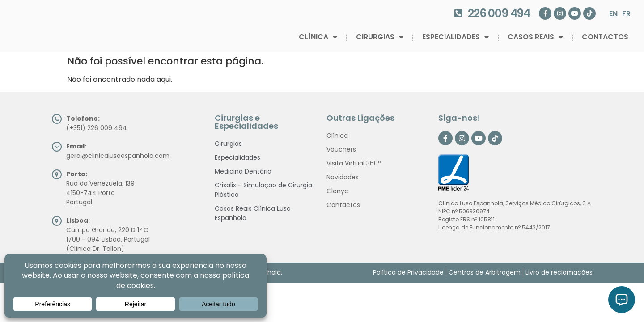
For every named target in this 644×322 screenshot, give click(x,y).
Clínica (318, 37)
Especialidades (455, 37)
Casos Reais (535, 37)
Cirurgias (380, 37)
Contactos (605, 37)
